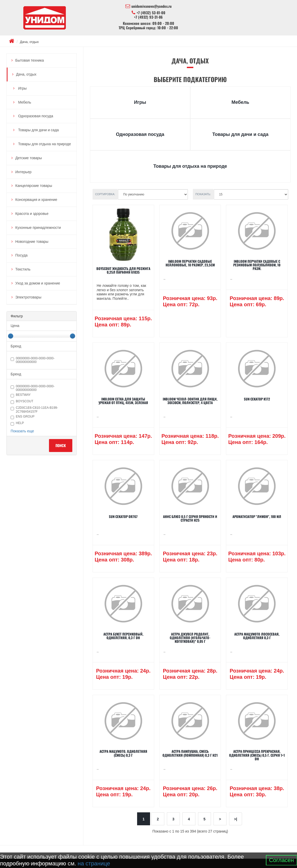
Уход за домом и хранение (38, 283)
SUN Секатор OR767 (123, 516)
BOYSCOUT (22, 402)
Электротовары (28, 297)
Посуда (21, 255)
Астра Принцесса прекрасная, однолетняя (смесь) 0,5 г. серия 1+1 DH (257, 755)
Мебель (24, 102)
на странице (94, 863)
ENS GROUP (23, 417)
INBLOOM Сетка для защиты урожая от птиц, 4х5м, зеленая (123, 401)
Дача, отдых (29, 42)
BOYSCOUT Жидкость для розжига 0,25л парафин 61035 (123, 270)
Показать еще (22, 431)
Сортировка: (105, 194)
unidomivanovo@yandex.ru (148, 6)
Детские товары (29, 158)
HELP (17, 423)
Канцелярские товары (34, 186)
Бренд (16, 346)
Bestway (21, 395)
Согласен (281, 860)
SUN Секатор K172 (257, 399)
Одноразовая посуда (35, 116)
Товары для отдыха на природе (44, 144)
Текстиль (23, 269)
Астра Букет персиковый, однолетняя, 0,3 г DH (123, 636)
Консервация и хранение (36, 200)
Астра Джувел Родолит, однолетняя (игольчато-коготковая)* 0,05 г (190, 638)
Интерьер (23, 172)
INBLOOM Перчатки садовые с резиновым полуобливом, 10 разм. (257, 265)
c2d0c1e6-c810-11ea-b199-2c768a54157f (34, 410)
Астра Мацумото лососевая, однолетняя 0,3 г (257, 636)
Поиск (61, 445)
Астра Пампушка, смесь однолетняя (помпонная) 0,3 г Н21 (190, 753)
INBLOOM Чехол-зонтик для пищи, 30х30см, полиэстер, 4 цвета (190, 401)
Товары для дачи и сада (38, 130)
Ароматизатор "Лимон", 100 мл (257, 516)
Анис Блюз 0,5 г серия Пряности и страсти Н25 (190, 518)
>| (236, 819)
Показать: (203, 194)
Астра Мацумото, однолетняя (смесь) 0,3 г (123, 753)
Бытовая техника (30, 60)
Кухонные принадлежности (38, 228)
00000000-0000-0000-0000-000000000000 (33, 360)
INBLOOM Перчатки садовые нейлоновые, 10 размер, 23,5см (190, 263)
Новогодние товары (32, 242)
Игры (22, 88)
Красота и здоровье (32, 214)
